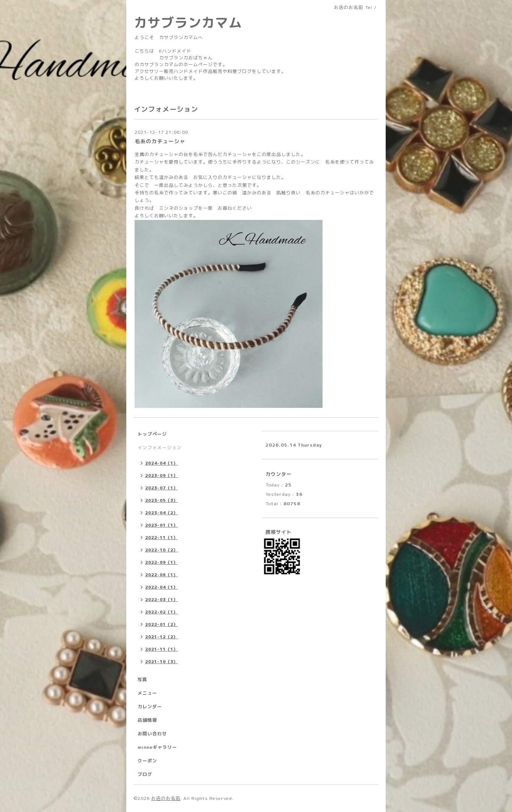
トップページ (152, 434)
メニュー (147, 693)
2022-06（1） (161, 575)
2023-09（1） (161, 476)
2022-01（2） (161, 624)
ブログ (145, 774)
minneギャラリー (157, 747)
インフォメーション (160, 448)
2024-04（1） (161, 463)
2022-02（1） (161, 612)
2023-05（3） (161, 500)
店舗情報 (147, 720)
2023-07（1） (161, 488)
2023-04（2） (161, 513)
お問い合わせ (152, 734)
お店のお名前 (166, 798)
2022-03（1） (161, 600)
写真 (142, 679)
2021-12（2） (161, 637)
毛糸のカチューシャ (160, 141)
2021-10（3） (161, 662)
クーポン (147, 761)
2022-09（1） (161, 562)
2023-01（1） (161, 525)
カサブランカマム (188, 22)
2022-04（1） (161, 587)
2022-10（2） (161, 550)
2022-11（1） (161, 538)
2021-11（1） (161, 649)
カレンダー (150, 707)
